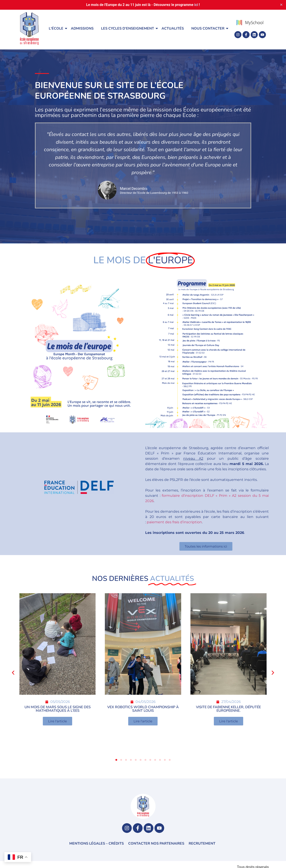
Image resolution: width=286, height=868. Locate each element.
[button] (13, 673)
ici (196, 5)
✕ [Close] (281, 5)
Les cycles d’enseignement (128, 28)
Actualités (173, 28)
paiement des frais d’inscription (174, 522)
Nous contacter (209, 28)
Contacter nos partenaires (156, 844)
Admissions (82, 28)
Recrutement (202, 844)
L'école (57, 28)
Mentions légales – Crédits (97, 844)
